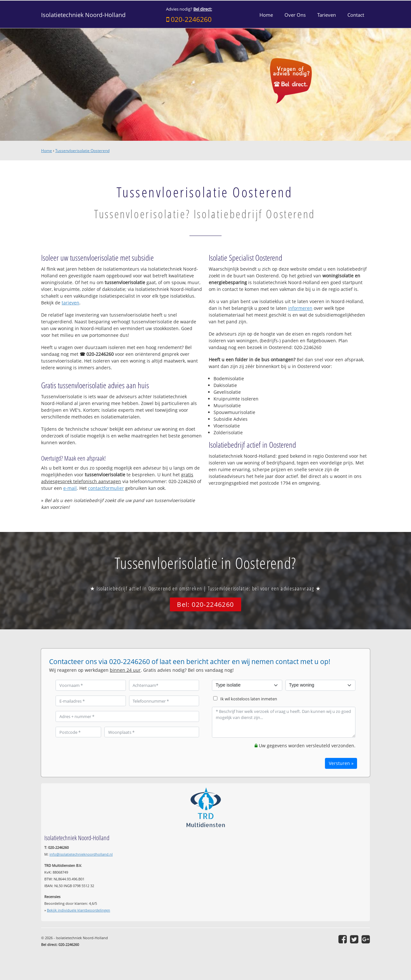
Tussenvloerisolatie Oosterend (82, 151)
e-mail (70, 488)
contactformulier (106, 488)
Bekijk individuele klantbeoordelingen (79, 910)
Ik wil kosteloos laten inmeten (249, 699)
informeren (300, 308)
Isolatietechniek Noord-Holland (83, 15)
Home (47, 151)
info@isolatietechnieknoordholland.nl (81, 854)
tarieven (70, 303)
